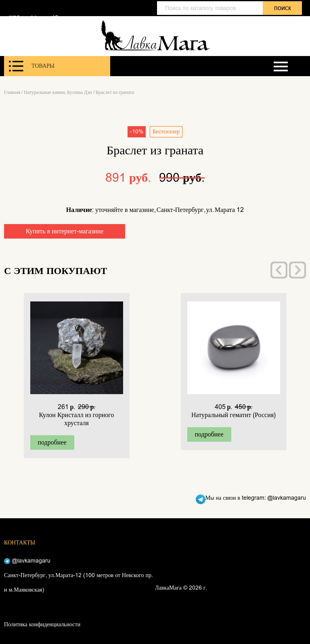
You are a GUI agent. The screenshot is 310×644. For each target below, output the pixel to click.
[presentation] (279, 270)
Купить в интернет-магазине (65, 231)
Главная (12, 92)
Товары (32, 66)
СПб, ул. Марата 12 (33, 18)
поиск (283, 8)
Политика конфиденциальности (42, 624)
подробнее (52, 442)
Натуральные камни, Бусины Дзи (58, 92)
